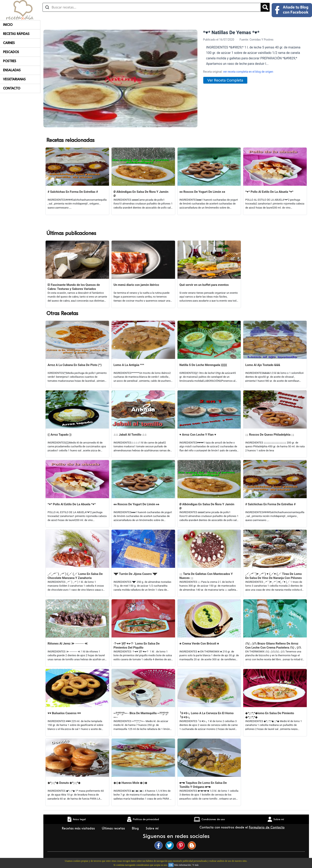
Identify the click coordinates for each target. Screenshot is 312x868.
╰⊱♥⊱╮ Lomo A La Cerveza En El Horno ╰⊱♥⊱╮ (207, 715)
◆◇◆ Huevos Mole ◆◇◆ (130, 783)
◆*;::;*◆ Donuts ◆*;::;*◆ (64, 783)
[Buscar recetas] (152, 7)
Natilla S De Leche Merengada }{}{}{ (203, 365)
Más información (183, 865)
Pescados (11, 52)
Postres (10, 61)
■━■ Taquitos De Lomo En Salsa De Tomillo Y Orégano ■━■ (203, 785)
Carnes (9, 43)
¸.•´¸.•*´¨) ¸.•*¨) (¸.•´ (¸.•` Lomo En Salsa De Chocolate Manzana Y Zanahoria (75, 576)
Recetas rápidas (16, 34)
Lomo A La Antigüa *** (129, 365)
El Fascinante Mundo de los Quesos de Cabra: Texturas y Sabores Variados (74, 287)
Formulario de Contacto (267, 827)
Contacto (12, 88)
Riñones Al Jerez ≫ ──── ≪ (68, 644)
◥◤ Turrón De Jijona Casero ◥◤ (135, 574)
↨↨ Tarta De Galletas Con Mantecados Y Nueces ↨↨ (206, 576)
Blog (136, 828)
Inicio (8, 25)
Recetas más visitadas (79, 828)
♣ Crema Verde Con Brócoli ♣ (199, 644)
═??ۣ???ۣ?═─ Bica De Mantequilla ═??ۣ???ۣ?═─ (141, 715)
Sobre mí (153, 828)
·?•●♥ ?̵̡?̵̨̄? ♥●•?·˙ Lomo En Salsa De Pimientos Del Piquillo (137, 646)
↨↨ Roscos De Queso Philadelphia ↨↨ (270, 435)
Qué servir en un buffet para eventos (204, 285)
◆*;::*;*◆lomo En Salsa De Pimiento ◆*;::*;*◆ (270, 715)
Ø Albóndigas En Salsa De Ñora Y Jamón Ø (141, 194)
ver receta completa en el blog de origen (248, 72)
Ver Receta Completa (225, 80)
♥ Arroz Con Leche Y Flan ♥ (198, 435)
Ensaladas (12, 70)
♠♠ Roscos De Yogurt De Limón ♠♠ (202, 192)
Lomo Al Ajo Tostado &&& (263, 365)
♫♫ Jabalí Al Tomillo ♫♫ (130, 435)
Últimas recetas (114, 828)
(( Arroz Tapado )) (59, 435)
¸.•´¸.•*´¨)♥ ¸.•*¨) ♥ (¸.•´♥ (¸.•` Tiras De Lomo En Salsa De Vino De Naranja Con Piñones (273, 576)
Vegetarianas (14, 79)
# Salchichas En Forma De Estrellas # (73, 192)
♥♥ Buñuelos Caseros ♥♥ (64, 713)
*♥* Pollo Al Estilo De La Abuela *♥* (269, 192)
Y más (196, 865)
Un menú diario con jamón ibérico (136, 285)
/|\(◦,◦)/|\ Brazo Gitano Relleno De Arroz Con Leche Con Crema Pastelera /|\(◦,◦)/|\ (273, 646)
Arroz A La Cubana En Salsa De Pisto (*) (75, 365)
